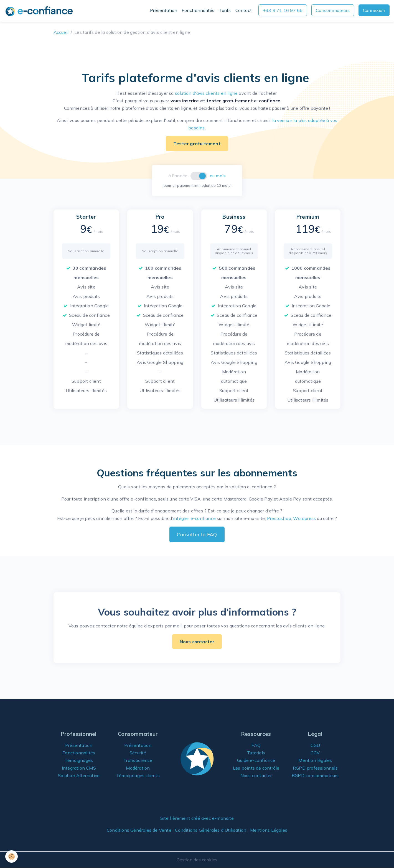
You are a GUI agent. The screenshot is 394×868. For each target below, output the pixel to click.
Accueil (61, 32)
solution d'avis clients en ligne (206, 93)
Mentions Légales (269, 830)
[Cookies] (12, 856)
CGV (315, 753)
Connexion (374, 10)
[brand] (40, 11)
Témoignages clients (138, 775)
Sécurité (138, 753)
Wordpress (304, 518)
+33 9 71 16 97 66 (283, 10)
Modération (138, 768)
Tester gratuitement (197, 144)
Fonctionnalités (198, 10)
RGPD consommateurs (315, 775)
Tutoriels (256, 753)
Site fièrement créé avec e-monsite (197, 818)
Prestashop (279, 518)
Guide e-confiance (256, 760)
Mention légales (315, 760)
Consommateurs (333, 10)
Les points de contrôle (256, 768)
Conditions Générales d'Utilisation (211, 830)
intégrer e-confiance (194, 518)
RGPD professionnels (315, 768)
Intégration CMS (79, 768)
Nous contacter (197, 642)
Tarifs (225, 10)
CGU (315, 745)
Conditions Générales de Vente (139, 830)
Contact (244, 10)
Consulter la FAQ (197, 534)
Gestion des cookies (197, 860)
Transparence (138, 760)
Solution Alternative (79, 775)
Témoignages (79, 760)
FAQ (256, 745)
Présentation (164, 10)
